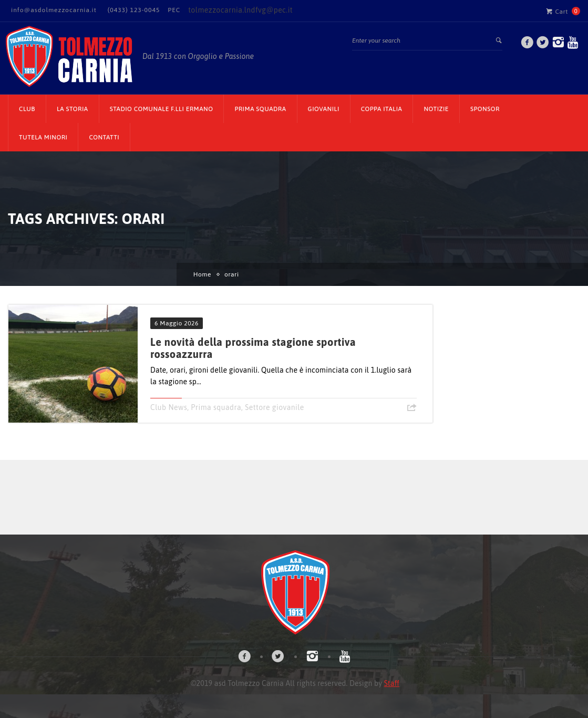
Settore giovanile (275, 407)
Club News (169, 407)
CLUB (27, 109)
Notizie (436, 109)
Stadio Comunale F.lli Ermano (162, 109)
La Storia (73, 109)
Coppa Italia (382, 109)
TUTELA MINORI (43, 137)
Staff (392, 683)
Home (202, 274)
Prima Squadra (260, 109)
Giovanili (324, 109)
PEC (174, 10)
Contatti (104, 137)
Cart (557, 11)
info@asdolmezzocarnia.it (54, 10)
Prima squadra (216, 407)
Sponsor (485, 109)
